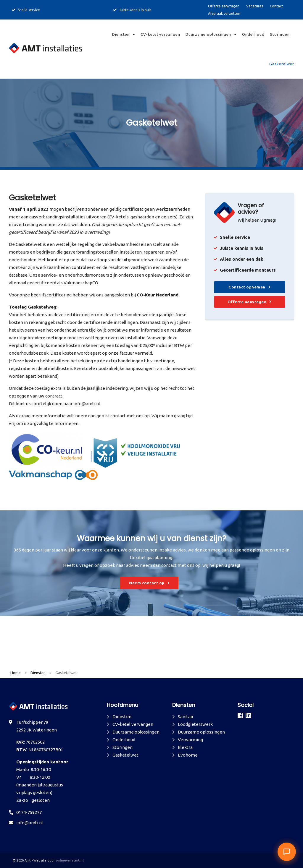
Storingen (280, 34)
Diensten (124, 34)
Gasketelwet (282, 64)
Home (16, 673)
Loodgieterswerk (195, 724)
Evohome (188, 755)
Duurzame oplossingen (211, 34)
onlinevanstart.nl (70, 860)
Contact (277, 6)
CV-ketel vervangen (160, 34)
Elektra (185, 747)
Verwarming (190, 740)
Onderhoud (253, 34)
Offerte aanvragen (224, 6)
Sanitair (186, 717)
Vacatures (255, 6)
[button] (287, 852)
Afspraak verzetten (224, 13)
